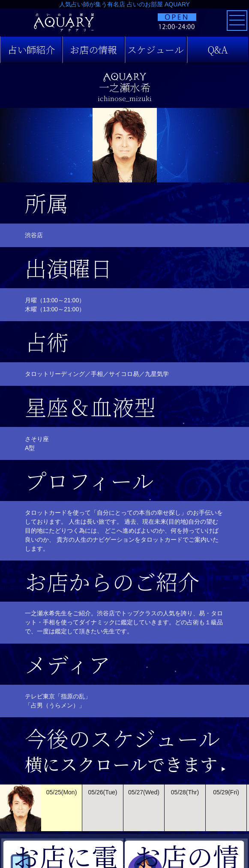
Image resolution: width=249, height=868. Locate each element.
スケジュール (156, 49)
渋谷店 (34, 235)
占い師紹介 (31, 49)
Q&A (218, 49)
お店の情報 (93, 49)
